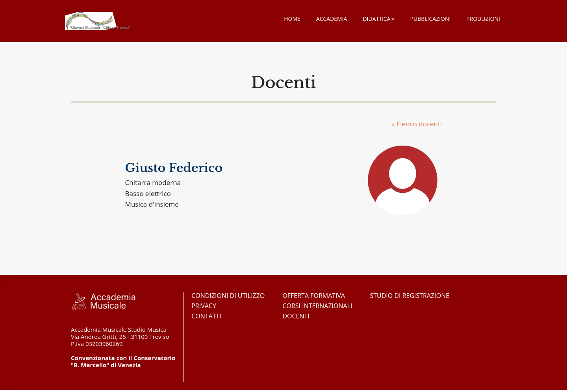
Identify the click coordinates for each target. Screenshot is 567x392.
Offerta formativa (314, 296)
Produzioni (483, 19)
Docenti (296, 316)
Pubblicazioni (431, 19)
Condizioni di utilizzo (228, 296)
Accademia (332, 19)
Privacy (204, 306)
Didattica (378, 19)
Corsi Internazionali (317, 306)
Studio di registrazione (410, 296)
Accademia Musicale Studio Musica (98, 21)
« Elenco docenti (417, 124)
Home (292, 19)
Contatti (206, 316)
